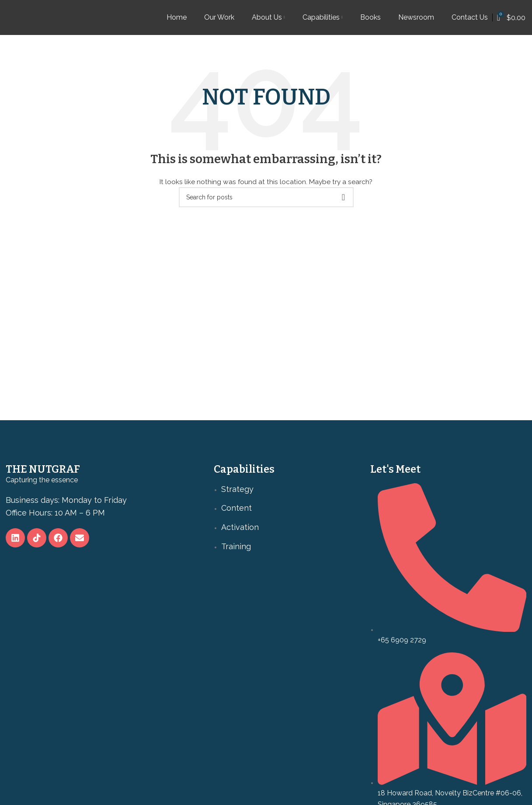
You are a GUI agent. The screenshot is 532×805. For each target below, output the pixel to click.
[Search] (266, 197)
